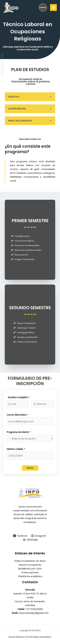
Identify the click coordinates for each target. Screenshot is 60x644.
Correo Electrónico (18, 415)
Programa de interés (19, 432)
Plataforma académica (30, 576)
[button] (30, 97)
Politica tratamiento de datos (30, 561)
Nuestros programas (30, 565)
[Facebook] (20, 536)
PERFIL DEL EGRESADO (20, 121)
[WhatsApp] (30, 540)
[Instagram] (39, 536)
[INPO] (11, 8)
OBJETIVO (14, 97)
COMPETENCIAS (17, 109)
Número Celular (16, 449)
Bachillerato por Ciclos (30, 568)
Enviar (30, 468)
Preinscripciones (30, 572)
